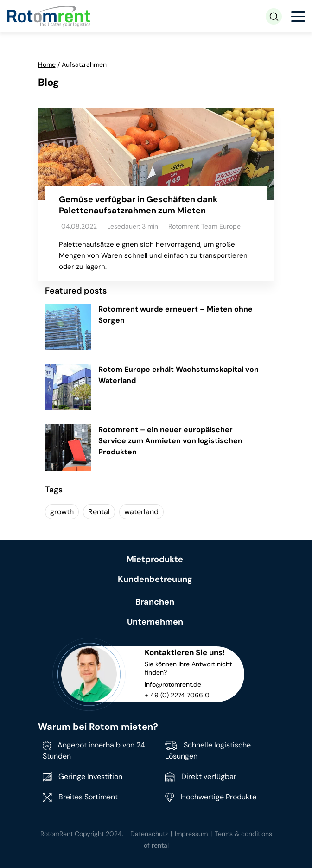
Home (47, 64)
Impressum (191, 834)
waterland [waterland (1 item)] (141, 512)
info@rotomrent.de (173, 684)
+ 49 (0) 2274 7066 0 (177, 695)
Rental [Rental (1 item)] (99, 512)
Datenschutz (149, 834)
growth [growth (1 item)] (62, 512)
